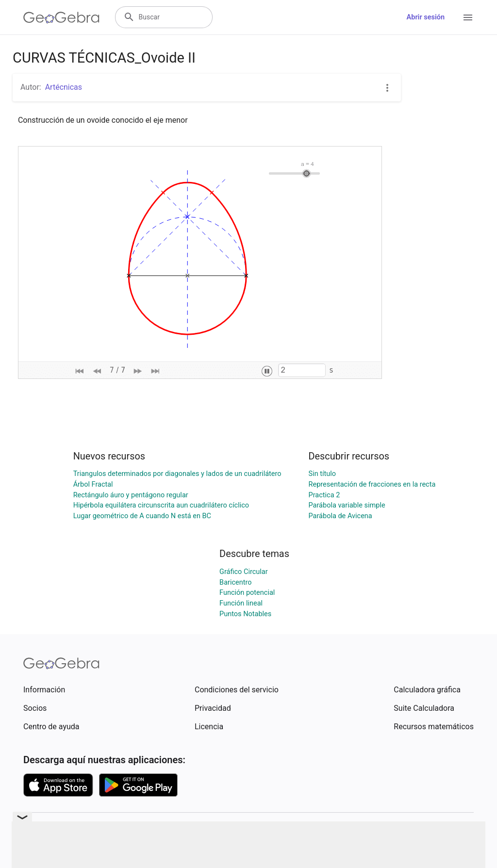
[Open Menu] (468, 17)
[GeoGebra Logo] (61, 17)
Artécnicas (64, 87)
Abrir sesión (426, 17)
